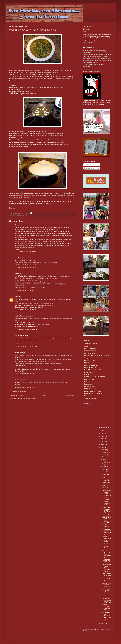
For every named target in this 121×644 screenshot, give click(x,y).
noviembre (106, 455)
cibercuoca (18, 353)
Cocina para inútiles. (91, 351)
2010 (103, 444)
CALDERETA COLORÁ (106, 561)
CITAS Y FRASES (90, 349)
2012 (103, 439)
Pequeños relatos (90, 386)
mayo (105, 475)
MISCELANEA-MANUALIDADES (95, 377)
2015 (103, 431)
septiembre (106, 462)
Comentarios (89, 168)
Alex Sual (18, 258)
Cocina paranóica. (90, 353)
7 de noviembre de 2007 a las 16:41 (26, 329)
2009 (103, 447)
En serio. (87, 363)
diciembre (106, 452)
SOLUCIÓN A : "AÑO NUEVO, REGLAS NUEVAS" (107, 568)
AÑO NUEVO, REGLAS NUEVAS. (107, 585)
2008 (103, 450)
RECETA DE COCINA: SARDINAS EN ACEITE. (107, 511)
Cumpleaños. (88, 358)
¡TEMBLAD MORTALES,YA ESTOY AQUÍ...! (107, 540)
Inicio (44, 395)
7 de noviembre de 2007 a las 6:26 (25, 310)
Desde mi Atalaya (20, 335)
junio (104, 472)
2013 (103, 436)
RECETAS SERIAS (22, 215)
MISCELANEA (89, 375)
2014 (103, 434)
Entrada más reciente (17, 395)
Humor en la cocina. (91, 367)
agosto (105, 466)
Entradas (88, 165)
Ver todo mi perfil (88, 43)
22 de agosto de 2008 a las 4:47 (24, 374)
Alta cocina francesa (91, 344)
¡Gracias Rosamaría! (107, 547)
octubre (105, 459)
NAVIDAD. (88, 382)
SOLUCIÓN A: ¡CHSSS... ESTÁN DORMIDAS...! (107, 494)
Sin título (105, 488)
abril (104, 477)
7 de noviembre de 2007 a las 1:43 (25, 290)
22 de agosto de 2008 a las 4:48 (24, 387)
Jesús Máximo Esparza (22, 316)
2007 (103, 623)
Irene (16, 273)
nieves (17, 225)
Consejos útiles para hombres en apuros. (97, 356)
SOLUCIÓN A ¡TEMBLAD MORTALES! (107, 532)
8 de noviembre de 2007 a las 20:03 (26, 347)
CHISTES (87, 346)
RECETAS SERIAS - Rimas (93, 391)
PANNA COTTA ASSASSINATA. (107, 607)
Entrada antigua (70, 395)
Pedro (17, 297)
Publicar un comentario (19, 391)
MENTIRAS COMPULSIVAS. (93, 370)
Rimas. (87, 396)
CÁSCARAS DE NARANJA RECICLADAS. (107, 616)
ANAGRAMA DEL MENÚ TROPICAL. (107, 600)
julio (104, 469)
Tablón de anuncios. (91, 398)
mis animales (88, 372)
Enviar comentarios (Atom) (26, 399)
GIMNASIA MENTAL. (106, 526)
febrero (105, 483)
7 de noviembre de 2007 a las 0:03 (25, 267)
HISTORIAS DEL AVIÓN (92, 365)
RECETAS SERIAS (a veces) (93, 393)
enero (105, 485)
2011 (103, 442)
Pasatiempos (88, 384)
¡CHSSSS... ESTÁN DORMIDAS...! (107, 502)
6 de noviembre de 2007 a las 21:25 (26, 252)
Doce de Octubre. (90, 360)
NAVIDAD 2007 (89, 379)
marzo (105, 480)
